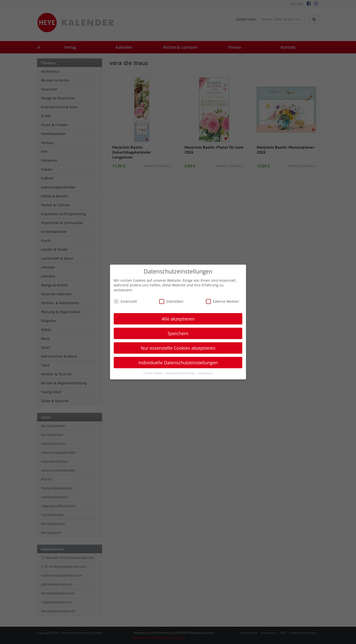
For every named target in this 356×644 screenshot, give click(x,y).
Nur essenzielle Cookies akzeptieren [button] (178, 348)
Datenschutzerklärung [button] (180, 373)
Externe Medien (222, 301)
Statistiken (171, 301)
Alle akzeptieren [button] (178, 319)
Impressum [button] (205, 373)
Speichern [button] (178, 333)
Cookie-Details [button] (153, 373)
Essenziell (125, 301)
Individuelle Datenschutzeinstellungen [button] (178, 363)
